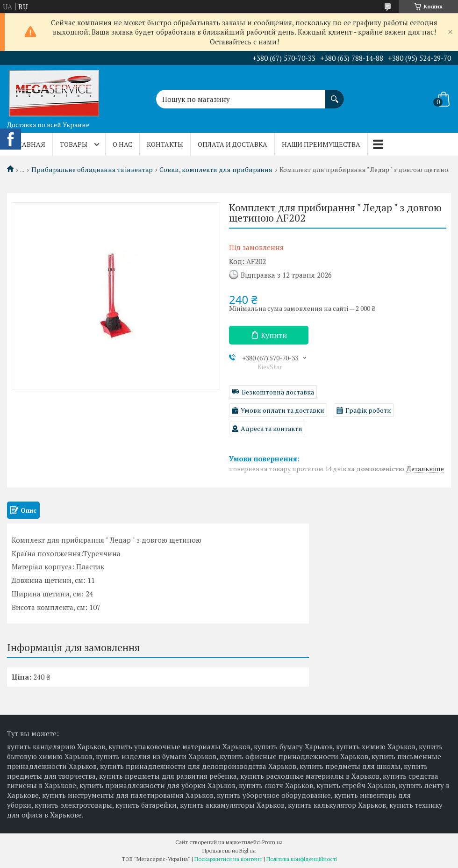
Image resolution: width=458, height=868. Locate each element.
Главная (30, 144)
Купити (274, 335)
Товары (74, 144)
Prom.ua (272, 842)
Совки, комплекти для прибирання (216, 170)
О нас (122, 144)
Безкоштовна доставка (278, 392)
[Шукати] (335, 94)
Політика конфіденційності (302, 859)
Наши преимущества (321, 144)
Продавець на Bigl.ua (229, 850)
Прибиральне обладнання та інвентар (92, 170)
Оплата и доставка (233, 144)
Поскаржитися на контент (228, 859)
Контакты (165, 144)
